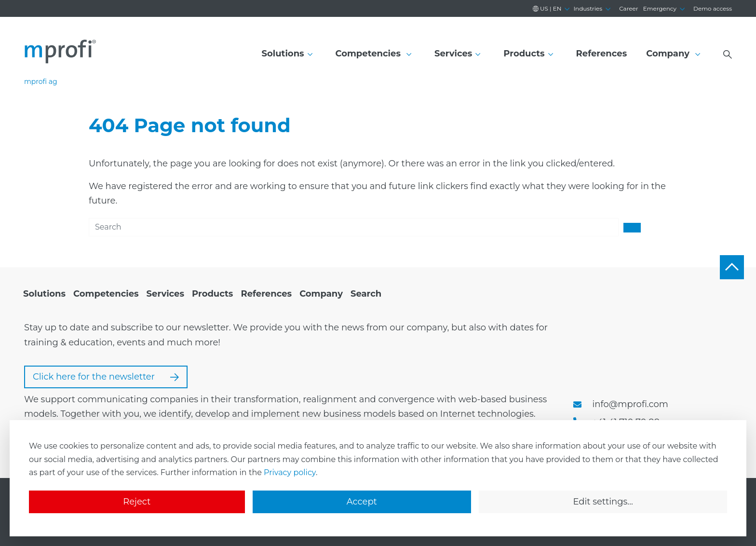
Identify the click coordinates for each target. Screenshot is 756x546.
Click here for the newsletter (106, 376)
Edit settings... (603, 502)
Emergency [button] (660, 8)
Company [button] (669, 54)
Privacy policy (290, 472)
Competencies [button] (370, 54)
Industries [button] (588, 8)
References (602, 54)
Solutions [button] (283, 54)
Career (628, 8)
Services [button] (453, 54)
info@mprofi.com (630, 404)
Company (321, 294)
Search (366, 294)
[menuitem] (44, 294)
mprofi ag (41, 82)
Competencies (106, 294)
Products (212, 294)
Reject (137, 502)
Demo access (713, 8)
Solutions (44, 294)
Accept (362, 502)
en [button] (547, 8)
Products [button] (524, 54)
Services (165, 294)
